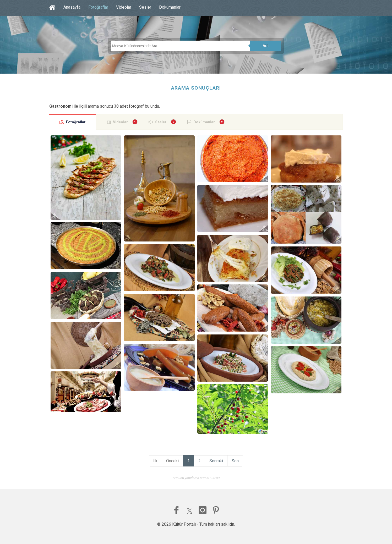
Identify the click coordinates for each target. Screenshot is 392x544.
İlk (155, 461)
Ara (266, 46)
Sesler (145, 7)
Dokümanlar (170, 7)
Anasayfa (72, 7)
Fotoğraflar (98, 7)
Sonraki (216, 461)
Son (235, 461)
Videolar (124, 7)
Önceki (172, 461)
